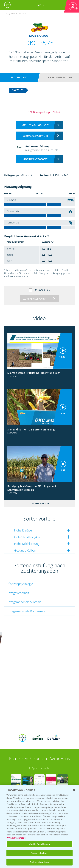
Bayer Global (16, 763)
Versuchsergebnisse (35, 136)
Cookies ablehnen (39, 853)
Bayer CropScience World (25, 768)
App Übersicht (41, 724)
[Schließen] (74, 790)
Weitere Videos (39, 504)
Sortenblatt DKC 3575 (35, 125)
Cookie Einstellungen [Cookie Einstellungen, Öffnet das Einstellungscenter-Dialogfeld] (40, 844)
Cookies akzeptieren (39, 862)
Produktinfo (19, 77)
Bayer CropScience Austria (25, 778)
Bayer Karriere (17, 773)
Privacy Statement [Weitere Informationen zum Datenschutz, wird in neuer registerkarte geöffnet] (16, 838)
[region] (39, 826)
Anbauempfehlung (60, 77)
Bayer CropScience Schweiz (26, 783)
